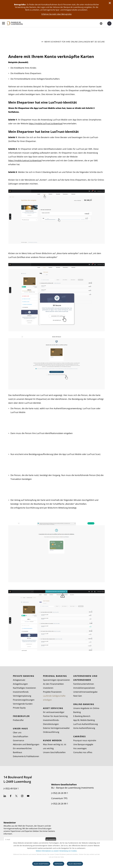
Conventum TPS (59, 798)
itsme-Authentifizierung (84, 728)
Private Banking (24, 676)
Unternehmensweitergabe (85, 692)
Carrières (80, 736)
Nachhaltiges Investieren (24, 688)
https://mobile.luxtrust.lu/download (25, 160)
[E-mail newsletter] (30, 840)
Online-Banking (84, 704)
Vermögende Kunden (23, 704)
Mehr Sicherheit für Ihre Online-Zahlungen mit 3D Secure (73, 42)
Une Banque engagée (83, 744)
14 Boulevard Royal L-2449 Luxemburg (18, 779)
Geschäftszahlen (21, 736)
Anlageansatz (19, 680)
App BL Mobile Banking (84, 720)
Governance (18, 740)
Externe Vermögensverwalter (56, 728)
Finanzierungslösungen (24, 700)
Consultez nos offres (83, 752)
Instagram (22, 796)
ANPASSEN (59, 864)
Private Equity (19, 708)
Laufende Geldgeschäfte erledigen (54, 698)
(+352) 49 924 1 (11, 789)
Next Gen (78, 696)
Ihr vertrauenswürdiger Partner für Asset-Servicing (55, 714)
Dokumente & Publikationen (26, 756)
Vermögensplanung (22, 696)
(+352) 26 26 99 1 (60, 793)
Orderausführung (51, 732)
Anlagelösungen (20, 684)
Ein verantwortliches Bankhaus (22, 750)
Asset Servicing (53, 708)
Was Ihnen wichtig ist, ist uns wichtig (55, 746)
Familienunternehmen (84, 684)
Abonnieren (51, 840)
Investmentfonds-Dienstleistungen (51, 722)
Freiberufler (21, 716)
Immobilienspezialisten (84, 688)
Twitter (16, 796)
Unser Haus (20, 728)
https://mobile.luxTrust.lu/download (46, 124)
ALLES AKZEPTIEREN (41, 864)
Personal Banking (55, 676)
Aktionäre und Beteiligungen (26, 744)
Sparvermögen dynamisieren (56, 680)
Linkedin (5, 796)
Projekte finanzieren (52, 692)
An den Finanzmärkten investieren (53, 686)
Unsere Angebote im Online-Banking (86, 710)
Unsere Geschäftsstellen (54, 752)
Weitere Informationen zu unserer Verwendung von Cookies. (56, 851)
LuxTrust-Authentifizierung (86, 724)
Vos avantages (80, 748)
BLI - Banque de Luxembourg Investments (73, 788)
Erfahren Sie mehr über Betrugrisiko (57, 14)
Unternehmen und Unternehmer (85, 678)
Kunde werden (52, 740)
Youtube (28, 796)
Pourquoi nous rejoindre (85, 740)
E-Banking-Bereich (82, 716)
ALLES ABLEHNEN (75, 864)
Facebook (11, 796)
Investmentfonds (21, 692)
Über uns (17, 732)
